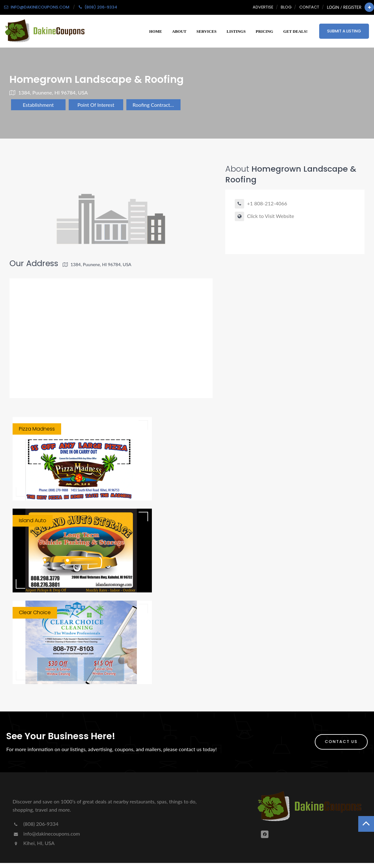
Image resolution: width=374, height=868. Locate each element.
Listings (236, 31)
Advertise (263, 7)
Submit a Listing (344, 31)
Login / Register (344, 7)
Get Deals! (295, 31)
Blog (286, 7)
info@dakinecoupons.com (46, 834)
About (179, 31)
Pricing (265, 31)
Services (207, 31)
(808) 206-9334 (35, 824)
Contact (309, 7)
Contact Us (341, 742)
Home (156, 31)
